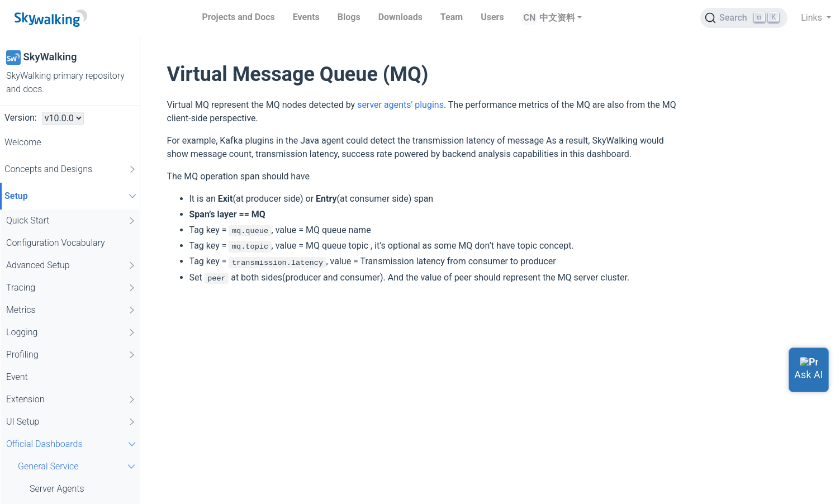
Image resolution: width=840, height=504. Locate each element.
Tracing (71, 288)
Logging (71, 332)
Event (17, 377)
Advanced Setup (71, 265)
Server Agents (57, 489)
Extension (71, 400)
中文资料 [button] (557, 18)
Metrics (71, 310)
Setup (72, 196)
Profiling (71, 355)
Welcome (23, 142)
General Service (78, 466)
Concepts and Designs (71, 169)
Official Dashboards (72, 444)
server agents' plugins (400, 105)
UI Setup (71, 422)
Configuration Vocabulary (56, 243)
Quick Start (71, 221)
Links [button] (813, 18)
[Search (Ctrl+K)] (744, 18)
